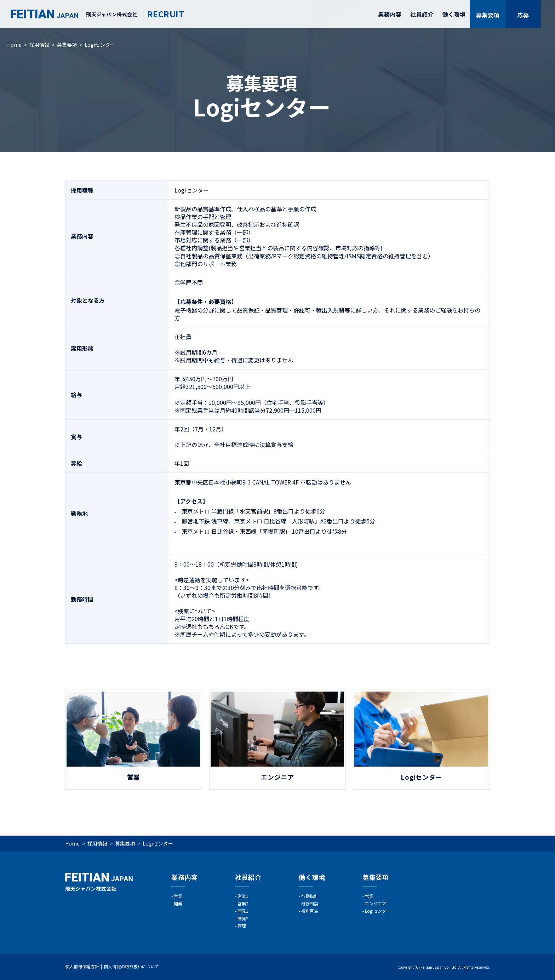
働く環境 (454, 14)
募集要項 (67, 45)
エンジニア (376, 903)
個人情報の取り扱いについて (131, 966)
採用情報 (39, 45)
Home (14, 45)
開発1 (243, 911)
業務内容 (390, 14)
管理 (242, 926)
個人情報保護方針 (82, 966)
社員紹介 (422, 14)
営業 (178, 896)
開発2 (243, 918)
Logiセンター (378, 911)
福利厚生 (310, 911)
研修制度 (310, 903)
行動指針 (310, 896)
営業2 (243, 903)
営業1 (243, 896)
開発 (178, 903)
